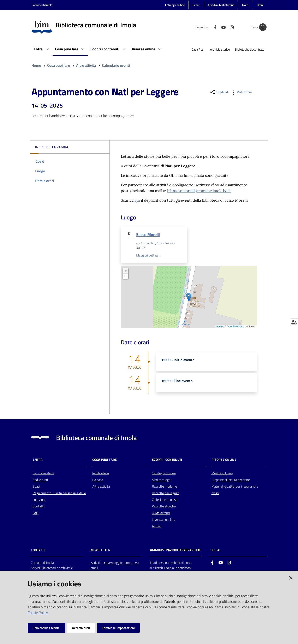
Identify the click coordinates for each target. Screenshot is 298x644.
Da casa (98, 480)
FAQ (36, 513)
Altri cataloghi (162, 480)
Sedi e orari (40, 480)
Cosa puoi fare (59, 65)
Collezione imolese (165, 500)
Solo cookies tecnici (46, 628)
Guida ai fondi (161, 513)
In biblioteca (101, 473)
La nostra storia (43, 473)
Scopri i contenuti (167, 460)
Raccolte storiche (164, 506)
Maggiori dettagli (148, 255)
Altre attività (86, 65)
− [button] (126, 276)
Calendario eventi (116, 65)
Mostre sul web (222, 473)
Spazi (36, 487)
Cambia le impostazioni (118, 628)
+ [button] (126, 271)
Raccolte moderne (164, 487)
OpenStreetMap (235, 327)
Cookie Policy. (38, 613)
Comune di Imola (42, 5)
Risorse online (224, 460)
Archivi (157, 526)
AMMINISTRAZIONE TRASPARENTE (176, 550)
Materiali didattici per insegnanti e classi (235, 490)
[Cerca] (262, 27)
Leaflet (219, 327)
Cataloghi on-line (164, 473)
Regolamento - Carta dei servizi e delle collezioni (59, 496)
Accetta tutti (81, 628)
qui (137, 200)
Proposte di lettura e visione (231, 480)
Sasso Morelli (148, 234)
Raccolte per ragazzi (166, 493)
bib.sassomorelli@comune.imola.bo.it (199, 191)
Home (36, 65)
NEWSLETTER (100, 550)
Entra (38, 460)
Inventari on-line (163, 520)
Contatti (38, 506)
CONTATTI (38, 550)
